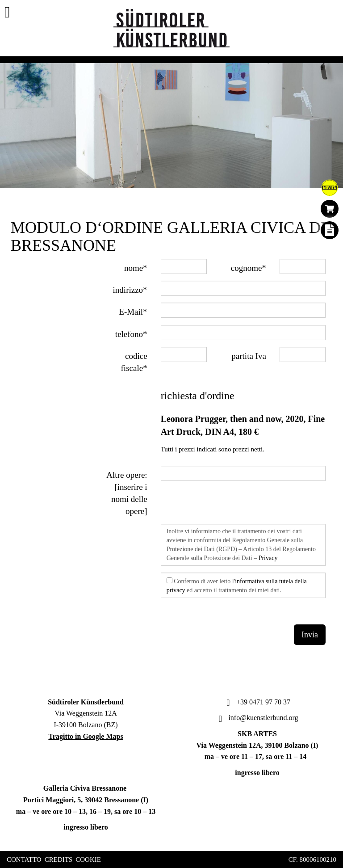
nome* (136, 268)
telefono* (131, 334)
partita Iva (249, 356)
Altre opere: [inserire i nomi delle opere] (127, 493)
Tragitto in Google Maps (86, 736)
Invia (310, 635)
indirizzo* (130, 290)
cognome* (249, 268)
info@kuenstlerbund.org (257, 718)
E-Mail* (133, 312)
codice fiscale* (134, 362)
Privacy (268, 558)
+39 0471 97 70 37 (257, 702)
